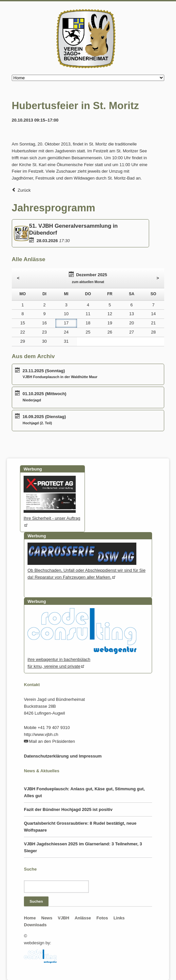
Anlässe (83, 918)
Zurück (24, 190)
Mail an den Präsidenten (52, 741)
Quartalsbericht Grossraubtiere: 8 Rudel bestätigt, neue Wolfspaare (80, 827)
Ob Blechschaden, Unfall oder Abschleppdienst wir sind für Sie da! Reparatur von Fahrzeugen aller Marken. (87, 570)
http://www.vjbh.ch (41, 734)
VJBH (63, 918)
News (47, 918)
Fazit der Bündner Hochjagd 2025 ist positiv (68, 809)
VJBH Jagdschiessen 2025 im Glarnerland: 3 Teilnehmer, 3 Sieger (83, 847)
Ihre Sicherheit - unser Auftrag (52, 515)
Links (119, 918)
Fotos (102, 918)
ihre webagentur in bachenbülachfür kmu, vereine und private (82, 659)
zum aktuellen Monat (88, 282)
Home (30, 918)
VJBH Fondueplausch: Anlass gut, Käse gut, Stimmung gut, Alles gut (84, 792)
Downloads (35, 925)
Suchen (36, 901)
